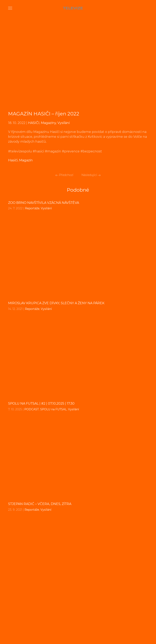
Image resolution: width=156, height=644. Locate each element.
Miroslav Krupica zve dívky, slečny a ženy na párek (56, 303)
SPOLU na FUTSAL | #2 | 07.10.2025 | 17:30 (41, 403)
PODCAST (32, 409)
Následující (91, 175)
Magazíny (48, 123)
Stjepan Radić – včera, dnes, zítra (40, 504)
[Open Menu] (10, 8)
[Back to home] (78, 8)
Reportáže (32, 208)
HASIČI (34, 123)
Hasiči (13, 160)
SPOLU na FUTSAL (53, 409)
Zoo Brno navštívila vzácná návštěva (44, 203)
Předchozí (64, 175)
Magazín (26, 160)
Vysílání (64, 123)
